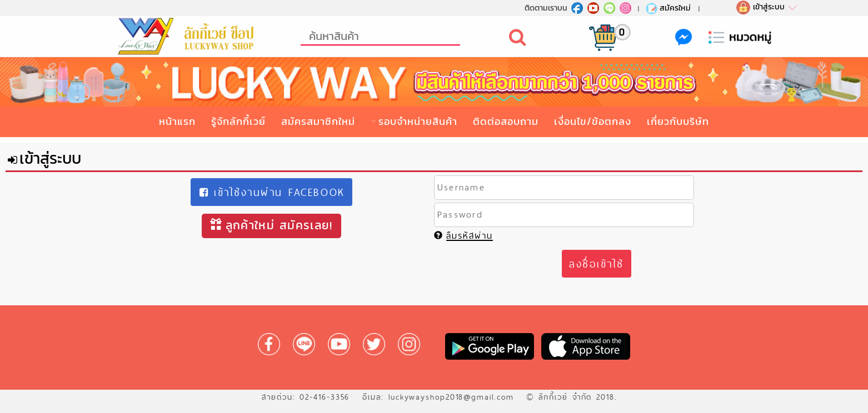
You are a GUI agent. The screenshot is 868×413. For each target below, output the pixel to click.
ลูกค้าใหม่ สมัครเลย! (271, 225)
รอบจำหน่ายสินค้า (418, 121)
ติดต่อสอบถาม (506, 121)
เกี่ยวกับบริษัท (678, 121)
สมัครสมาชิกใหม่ (318, 121)
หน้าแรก (177, 121)
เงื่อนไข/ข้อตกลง (593, 121)
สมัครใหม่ (668, 8)
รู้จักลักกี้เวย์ (238, 121)
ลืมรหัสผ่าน (463, 236)
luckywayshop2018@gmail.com (451, 397)
